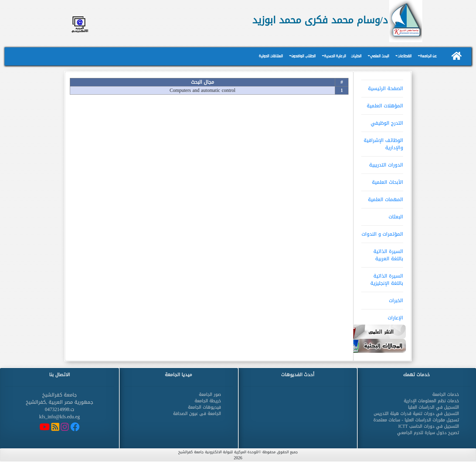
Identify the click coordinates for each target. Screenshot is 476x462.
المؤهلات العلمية (382, 104)
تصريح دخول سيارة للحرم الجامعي (428, 433)
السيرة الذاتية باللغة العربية (382, 253)
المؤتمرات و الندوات (382, 232)
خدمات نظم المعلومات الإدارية (431, 401)
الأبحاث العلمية (382, 180)
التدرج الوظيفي (382, 121)
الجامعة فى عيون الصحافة (197, 414)
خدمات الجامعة (446, 395)
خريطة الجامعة (208, 401)
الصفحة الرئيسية (382, 86)
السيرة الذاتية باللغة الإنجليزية (382, 278)
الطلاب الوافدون (304, 56)
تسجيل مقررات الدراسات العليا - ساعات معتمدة (416, 420)
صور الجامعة (210, 395)
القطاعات (405, 56)
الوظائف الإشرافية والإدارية (382, 142)
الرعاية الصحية (335, 56)
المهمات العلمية (382, 197)
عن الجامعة (428, 56)
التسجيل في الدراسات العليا (433, 407)
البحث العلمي (380, 56)
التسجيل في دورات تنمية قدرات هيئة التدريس (416, 414)
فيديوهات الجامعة (204, 407)
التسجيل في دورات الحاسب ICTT (429, 426)
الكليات (356, 56)
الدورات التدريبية (382, 163)
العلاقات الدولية (271, 56)
